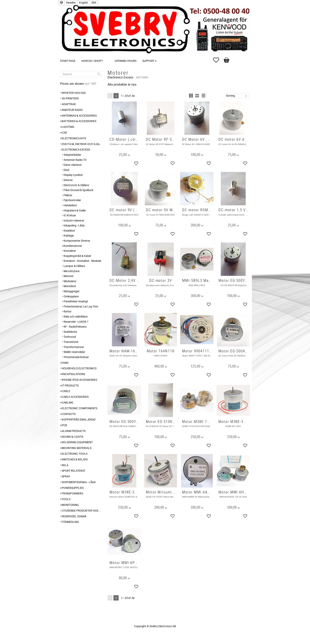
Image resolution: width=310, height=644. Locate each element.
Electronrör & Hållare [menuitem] (76, 185)
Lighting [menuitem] (68, 127)
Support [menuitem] (148, 61)
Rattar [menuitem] (68, 311)
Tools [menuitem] (66, 499)
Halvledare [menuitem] (70, 205)
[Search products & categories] (81, 74)
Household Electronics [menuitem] (79, 368)
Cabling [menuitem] (68, 402)
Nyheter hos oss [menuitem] (74, 93)
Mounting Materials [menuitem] (77, 448)
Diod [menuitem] (66, 170)
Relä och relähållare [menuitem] (76, 316)
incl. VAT (91, 84)
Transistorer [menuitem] (71, 342)
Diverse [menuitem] (68, 180)
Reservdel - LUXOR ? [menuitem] (76, 322)
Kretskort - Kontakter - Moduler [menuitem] (83, 261)
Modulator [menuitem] (70, 281)
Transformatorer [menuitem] (74, 347)
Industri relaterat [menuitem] (74, 220)
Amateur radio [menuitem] (72, 110)
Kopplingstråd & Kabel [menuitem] (77, 256)
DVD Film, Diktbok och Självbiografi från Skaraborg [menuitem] (82, 144)
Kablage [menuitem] (69, 235)
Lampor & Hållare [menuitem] (74, 266)
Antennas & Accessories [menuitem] (79, 116)
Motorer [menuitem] (69, 276)
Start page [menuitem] (68, 61)
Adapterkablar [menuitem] (72, 155)
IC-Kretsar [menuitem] (70, 215)
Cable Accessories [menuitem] (75, 397)
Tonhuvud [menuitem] (70, 337)
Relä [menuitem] (65, 465)
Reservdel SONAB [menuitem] (74, 516)
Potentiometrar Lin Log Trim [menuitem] (81, 306)
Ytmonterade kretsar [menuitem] (76, 357)
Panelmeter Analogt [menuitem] (76, 301)
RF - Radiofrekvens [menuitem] (75, 327)
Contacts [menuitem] (69, 414)
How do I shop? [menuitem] (92, 61)
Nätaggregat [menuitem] (72, 291)
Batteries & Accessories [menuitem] (79, 121)
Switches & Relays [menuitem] (75, 459)
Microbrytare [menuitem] (72, 271)
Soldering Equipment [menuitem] (77, 442)
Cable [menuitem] (66, 391)
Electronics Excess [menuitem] (76, 149)
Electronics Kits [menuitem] (74, 138)
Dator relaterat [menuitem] (73, 165)
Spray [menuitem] (66, 476)
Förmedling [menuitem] (70, 522)
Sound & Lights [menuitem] (72, 437)
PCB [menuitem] (64, 425)
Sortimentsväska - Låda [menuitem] (79, 482)
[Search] (99, 74)
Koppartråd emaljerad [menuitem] (79, 419)
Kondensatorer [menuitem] (73, 246)
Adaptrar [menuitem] (69, 104)
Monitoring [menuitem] (70, 505)
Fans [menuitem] (65, 363)
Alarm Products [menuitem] (74, 431)
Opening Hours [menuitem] (126, 61)
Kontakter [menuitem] (70, 251)
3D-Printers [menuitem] (70, 98)
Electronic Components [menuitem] (79, 408)
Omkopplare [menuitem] (71, 296)
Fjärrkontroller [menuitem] (72, 200)
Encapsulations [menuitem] (73, 374)
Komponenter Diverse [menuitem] (77, 241)
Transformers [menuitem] (72, 493)
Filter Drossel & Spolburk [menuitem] (78, 190)
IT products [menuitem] (70, 385)
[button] (218, 60)
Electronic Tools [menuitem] (75, 454)
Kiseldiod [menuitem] (69, 231)
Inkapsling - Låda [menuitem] (74, 225)
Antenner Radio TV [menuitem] (75, 160)
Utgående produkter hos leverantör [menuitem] (82, 511)
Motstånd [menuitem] (70, 286)
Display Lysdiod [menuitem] (73, 175)
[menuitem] (110, 55)
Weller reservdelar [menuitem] (74, 352)
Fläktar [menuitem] (68, 195)
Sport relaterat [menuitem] (74, 471)
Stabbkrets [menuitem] (70, 332)
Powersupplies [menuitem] (73, 488)
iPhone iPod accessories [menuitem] (79, 380)
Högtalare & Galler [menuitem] (75, 210)
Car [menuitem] (64, 132)
